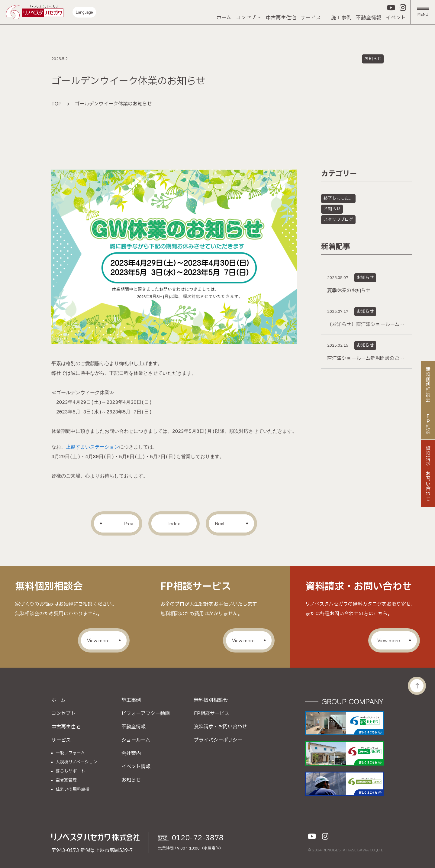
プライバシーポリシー (218, 740)
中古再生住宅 (281, 18)
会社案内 (131, 753)
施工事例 (341, 18)
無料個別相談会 (211, 700)
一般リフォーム (70, 753)
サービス (311, 18)
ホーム (224, 18)
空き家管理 (66, 780)
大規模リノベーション (76, 762)
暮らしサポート (70, 771)
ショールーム (136, 740)
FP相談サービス (212, 714)
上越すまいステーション (92, 447)
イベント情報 (136, 767)
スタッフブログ (338, 220)
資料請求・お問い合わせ (221, 727)
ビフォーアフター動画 (146, 714)
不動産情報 (369, 18)
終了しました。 (338, 198)
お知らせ (373, 59)
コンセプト (249, 18)
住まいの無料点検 (72, 789)
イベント (396, 18)
